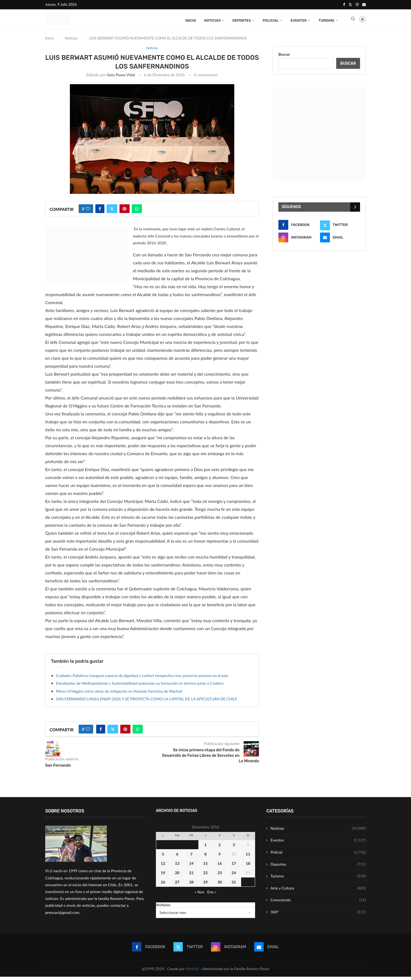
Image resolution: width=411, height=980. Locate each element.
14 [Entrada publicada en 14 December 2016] (191, 866)
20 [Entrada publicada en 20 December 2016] (177, 876)
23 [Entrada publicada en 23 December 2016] (219, 876)
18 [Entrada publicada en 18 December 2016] (248, 866)
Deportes (242, 20)
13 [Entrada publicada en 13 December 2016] (177, 866)
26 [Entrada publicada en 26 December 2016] (163, 885)
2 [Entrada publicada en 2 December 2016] (220, 848)
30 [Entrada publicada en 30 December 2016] (219, 885)
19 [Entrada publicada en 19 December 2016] (163, 876)
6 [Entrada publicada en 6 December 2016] (177, 857)
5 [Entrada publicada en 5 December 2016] (163, 857)
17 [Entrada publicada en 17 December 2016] (234, 866)
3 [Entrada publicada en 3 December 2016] (234, 848)
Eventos (299, 20)
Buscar (284, 57)
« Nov (200, 895)
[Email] (364, 4)
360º (318, 915)
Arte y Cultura (318, 891)
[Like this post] (88, 212)
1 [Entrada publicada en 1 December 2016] (206, 848)
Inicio (191, 20)
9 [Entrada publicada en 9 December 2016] (220, 857)
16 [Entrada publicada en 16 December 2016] (219, 866)
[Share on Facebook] (100, 212)
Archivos (163, 908)
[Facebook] (344, 4)
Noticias (212, 20)
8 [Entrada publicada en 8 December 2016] (206, 857)
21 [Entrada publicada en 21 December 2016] (191, 876)
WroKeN (192, 972)
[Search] (353, 20)
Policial (271, 20)
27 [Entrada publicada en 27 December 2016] (177, 885)
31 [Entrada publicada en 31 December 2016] (234, 885)
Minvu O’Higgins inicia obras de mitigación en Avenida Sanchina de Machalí (119, 694)
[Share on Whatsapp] (137, 212)
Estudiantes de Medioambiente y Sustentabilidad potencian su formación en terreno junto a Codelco (140, 686)
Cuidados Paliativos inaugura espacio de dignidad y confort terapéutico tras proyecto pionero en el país (142, 679)
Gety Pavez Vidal (121, 78)
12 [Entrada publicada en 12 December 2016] (163, 866)
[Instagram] (357, 4)
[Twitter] (350, 4)
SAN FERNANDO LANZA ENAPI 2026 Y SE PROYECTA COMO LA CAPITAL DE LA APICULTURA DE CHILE (147, 702)
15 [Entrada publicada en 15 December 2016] (206, 866)
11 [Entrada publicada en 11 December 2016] (248, 857)
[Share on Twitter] (112, 212)
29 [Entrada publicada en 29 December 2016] (206, 885)
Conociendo (318, 903)
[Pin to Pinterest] (125, 212)
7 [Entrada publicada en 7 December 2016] (191, 857)
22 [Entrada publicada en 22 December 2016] (206, 876)
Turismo (326, 20)
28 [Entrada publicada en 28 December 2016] (191, 885)
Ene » (212, 895)
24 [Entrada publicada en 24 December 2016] (234, 876)
